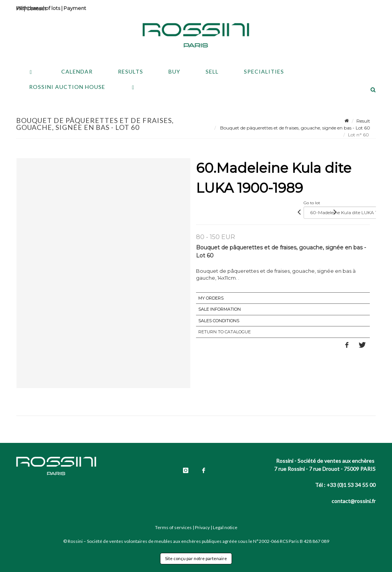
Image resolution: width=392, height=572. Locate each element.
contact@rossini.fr (354, 501)
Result (363, 121)
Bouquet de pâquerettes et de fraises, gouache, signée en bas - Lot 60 (295, 128)
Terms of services (173, 527)
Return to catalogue (225, 332)
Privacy (202, 527)
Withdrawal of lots (38, 8)
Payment (75, 8)
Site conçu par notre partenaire (196, 558)
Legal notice (225, 527)
